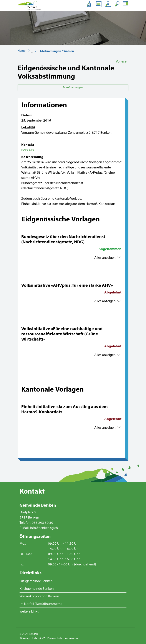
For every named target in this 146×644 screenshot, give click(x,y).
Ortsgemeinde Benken (36, 581)
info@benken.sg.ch (44, 528)
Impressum (71, 638)
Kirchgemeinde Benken (37, 589)
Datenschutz (55, 638)
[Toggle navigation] (125, 4)
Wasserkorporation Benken (39, 596)
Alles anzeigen (105, 258)
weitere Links (29, 611)
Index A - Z (38, 638)
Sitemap (25, 638)
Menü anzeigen (73, 87)
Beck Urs (28, 150)
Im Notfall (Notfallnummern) (41, 604)
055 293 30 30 (42, 523)
